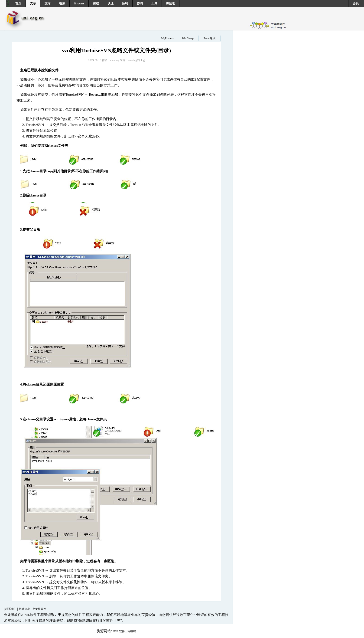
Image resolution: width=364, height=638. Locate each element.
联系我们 (11, 609)
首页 (18, 3)
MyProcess (167, 38)
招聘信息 (25, 609)
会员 (356, 3)
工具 (154, 3)
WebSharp (188, 38)
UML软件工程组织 (124, 631)
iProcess (79, 3)
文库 (48, 3)
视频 (62, 3)
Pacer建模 (210, 38)
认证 (110, 3)
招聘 (125, 3)
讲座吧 (171, 3)
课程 (96, 3)
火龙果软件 (40, 609)
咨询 (140, 3)
